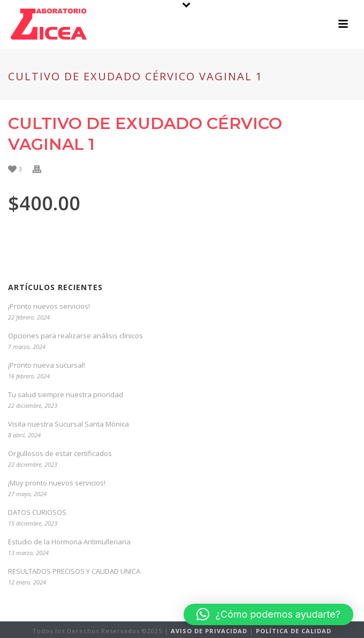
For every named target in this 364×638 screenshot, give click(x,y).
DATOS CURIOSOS (37, 512)
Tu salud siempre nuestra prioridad (66, 394)
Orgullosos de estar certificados (60, 453)
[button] (268, 614)
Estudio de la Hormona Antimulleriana (69, 542)
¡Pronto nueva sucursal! (47, 365)
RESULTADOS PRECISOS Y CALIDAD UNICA (74, 571)
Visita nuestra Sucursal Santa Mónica (69, 424)
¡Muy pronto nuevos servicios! (57, 483)
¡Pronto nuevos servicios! (49, 306)
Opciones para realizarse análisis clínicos (75, 336)
